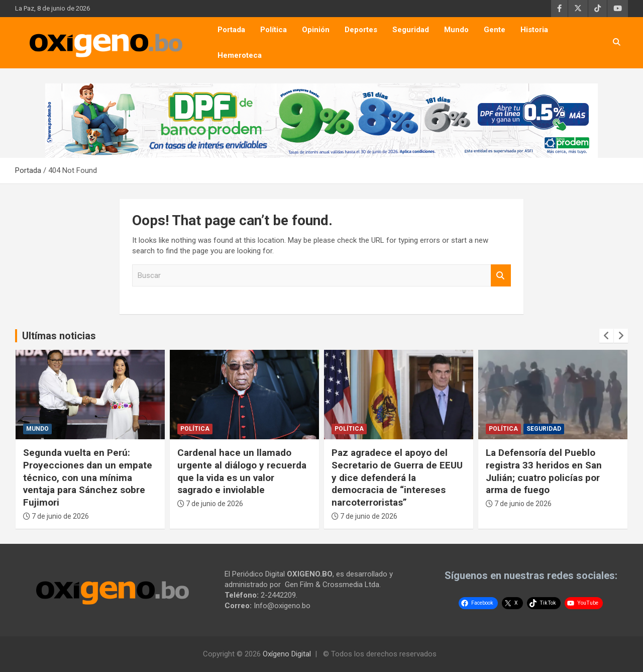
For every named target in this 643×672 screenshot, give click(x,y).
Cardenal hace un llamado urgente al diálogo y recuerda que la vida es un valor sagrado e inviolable (242, 471)
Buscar (501, 276)
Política (274, 30)
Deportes (361, 30)
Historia (534, 30)
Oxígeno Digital (287, 654)
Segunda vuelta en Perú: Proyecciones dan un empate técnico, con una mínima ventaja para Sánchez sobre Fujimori (88, 477)
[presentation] (606, 336)
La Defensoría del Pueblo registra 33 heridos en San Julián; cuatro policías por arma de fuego (544, 471)
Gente (495, 30)
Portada (231, 30)
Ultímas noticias (59, 336)
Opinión (316, 30)
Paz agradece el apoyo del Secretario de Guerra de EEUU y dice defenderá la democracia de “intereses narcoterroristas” (397, 477)
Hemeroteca (240, 55)
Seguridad (411, 30)
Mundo (456, 30)
